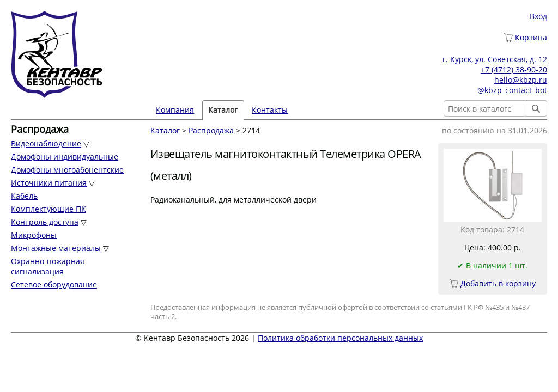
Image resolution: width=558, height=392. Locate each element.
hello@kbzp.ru (521, 80)
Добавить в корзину (498, 283)
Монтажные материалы (56, 248)
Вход (538, 16)
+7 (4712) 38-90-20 (514, 69)
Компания (175, 110)
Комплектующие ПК (48, 209)
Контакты (270, 110)
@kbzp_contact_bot (512, 90)
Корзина (531, 37)
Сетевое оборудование (54, 284)
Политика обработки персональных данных (340, 338)
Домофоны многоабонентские (67, 170)
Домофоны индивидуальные (65, 157)
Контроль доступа (45, 222)
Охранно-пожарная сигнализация (48, 266)
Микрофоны (34, 235)
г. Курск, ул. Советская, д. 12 (495, 59)
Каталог (223, 110)
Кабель (24, 196)
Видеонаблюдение (46, 143)
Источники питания (49, 183)
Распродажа (211, 130)
